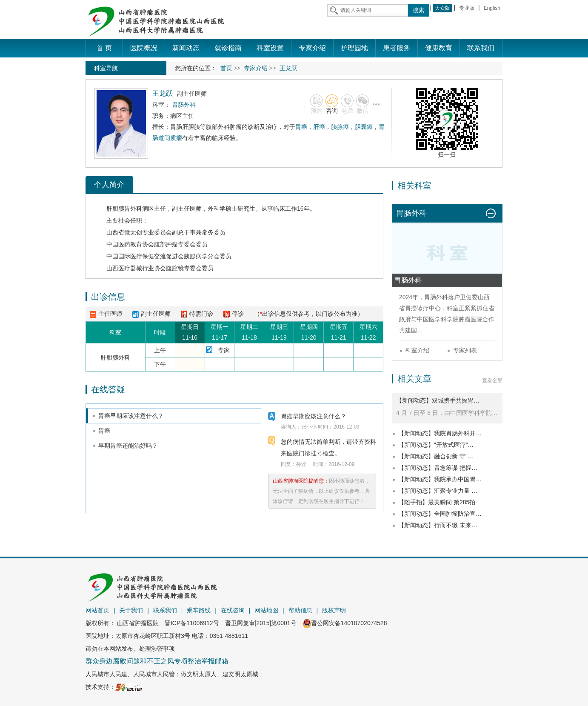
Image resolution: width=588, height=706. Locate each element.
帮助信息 (300, 610)
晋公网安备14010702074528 (345, 623)
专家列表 (465, 350)
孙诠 (301, 464)
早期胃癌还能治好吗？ (128, 446)
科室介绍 (417, 350)
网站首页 (97, 610)
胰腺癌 (340, 127)
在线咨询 (233, 610)
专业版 (467, 8)
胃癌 (301, 127)
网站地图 (266, 610)
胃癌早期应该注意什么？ (131, 416)
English (492, 8)
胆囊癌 (364, 127)
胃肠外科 (436, 297)
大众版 (442, 8)
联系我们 (165, 610)
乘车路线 (199, 610)
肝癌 (319, 127)
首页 (226, 68)
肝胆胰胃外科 (124, 209)
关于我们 (131, 610)
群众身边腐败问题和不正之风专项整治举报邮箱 (157, 661)
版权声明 (334, 610)
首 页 (104, 48)
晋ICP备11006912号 (192, 623)
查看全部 (492, 380)
